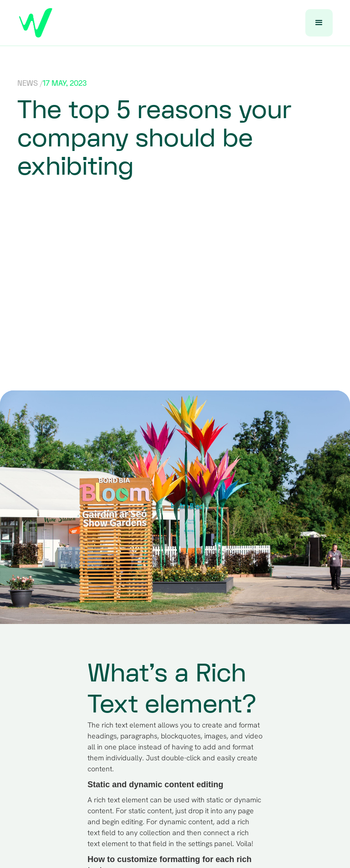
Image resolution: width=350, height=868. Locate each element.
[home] (36, 23)
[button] (319, 23)
